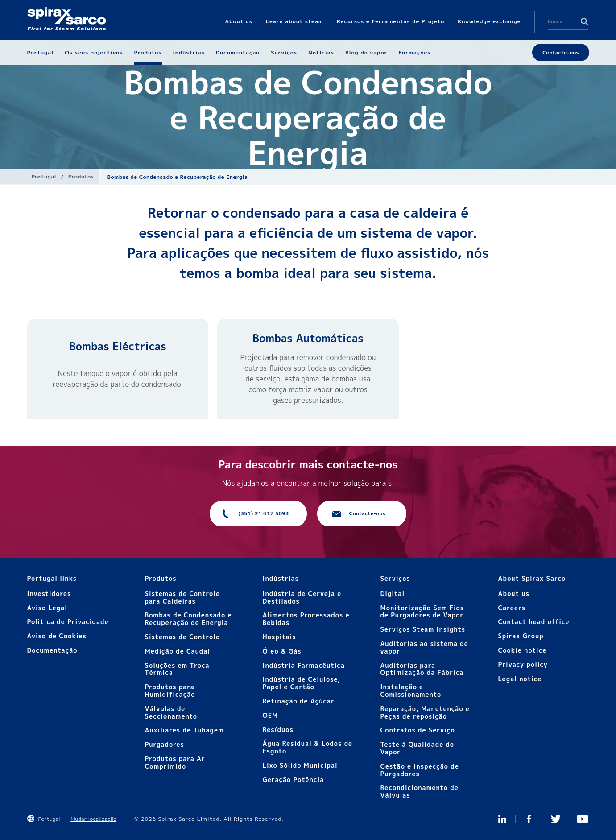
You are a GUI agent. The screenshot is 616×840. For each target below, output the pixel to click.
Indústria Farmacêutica (304, 665)
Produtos (81, 176)
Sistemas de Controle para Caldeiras (182, 597)
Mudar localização (93, 819)
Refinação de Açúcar (299, 701)
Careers (512, 608)
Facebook (529, 819)
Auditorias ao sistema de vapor (424, 647)
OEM (271, 715)
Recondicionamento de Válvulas (420, 791)
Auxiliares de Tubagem (184, 730)
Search (584, 21)
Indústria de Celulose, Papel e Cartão (302, 683)
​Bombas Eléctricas (118, 346)
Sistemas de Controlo (183, 637)
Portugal (44, 176)
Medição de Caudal (178, 651)
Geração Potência (294, 780)
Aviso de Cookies (57, 636)
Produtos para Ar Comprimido (175, 762)
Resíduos (278, 730)
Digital (393, 594)
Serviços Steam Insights (423, 629)
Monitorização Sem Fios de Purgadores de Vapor (422, 612)
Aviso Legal (47, 608)
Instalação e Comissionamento (411, 691)
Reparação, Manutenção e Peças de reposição (425, 712)
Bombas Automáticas (308, 338)
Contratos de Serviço (418, 730)
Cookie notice (523, 650)
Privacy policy (523, 664)
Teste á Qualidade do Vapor (418, 748)
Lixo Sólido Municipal (300, 765)
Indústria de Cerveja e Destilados (302, 597)
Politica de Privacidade (68, 622)
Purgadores (165, 744)
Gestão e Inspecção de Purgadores (420, 770)
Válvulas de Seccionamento (171, 712)
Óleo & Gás (282, 651)
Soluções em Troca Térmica (177, 669)
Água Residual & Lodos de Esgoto (308, 747)
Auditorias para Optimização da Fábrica (422, 669)
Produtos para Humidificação (170, 691)
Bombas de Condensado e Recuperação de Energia (188, 619)
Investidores (49, 594)
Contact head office (534, 622)
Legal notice (520, 679)
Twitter (556, 819)
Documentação (52, 650)
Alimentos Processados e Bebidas (306, 619)
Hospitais (279, 637)
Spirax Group (521, 636)
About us (514, 594)
